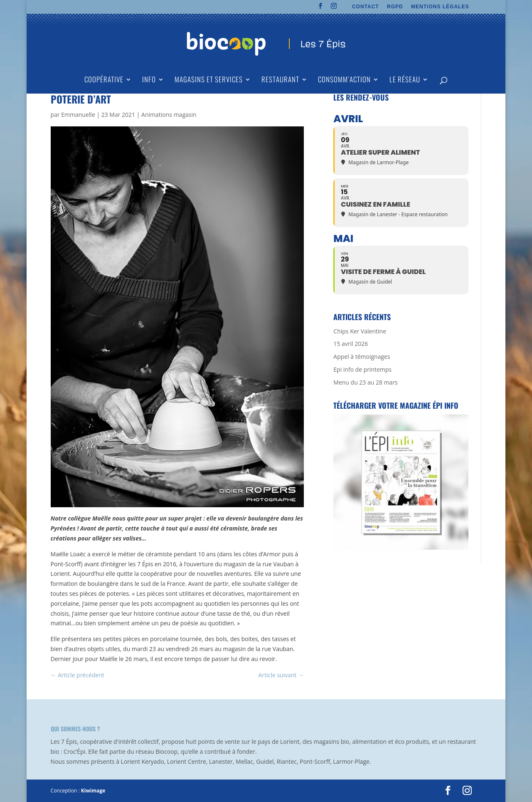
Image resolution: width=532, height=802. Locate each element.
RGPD (395, 7)
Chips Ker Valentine (360, 331)
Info (149, 80)
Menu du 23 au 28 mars (365, 382)
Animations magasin (169, 115)
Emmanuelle (78, 115)
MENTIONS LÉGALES (440, 7)
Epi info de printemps (362, 369)
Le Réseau (405, 80)
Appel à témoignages (362, 357)
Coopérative (104, 80)
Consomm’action (344, 80)
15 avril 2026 (351, 344)
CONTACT (366, 7)
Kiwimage (93, 791)
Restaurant (280, 80)
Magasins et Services (209, 80)
